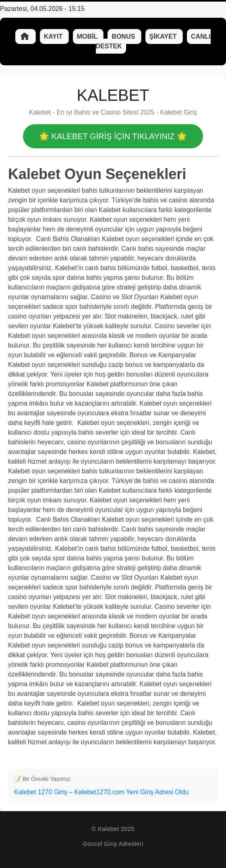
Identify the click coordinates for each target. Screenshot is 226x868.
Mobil (88, 36)
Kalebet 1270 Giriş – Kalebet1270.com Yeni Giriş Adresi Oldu (101, 792)
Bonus (124, 36)
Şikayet (164, 36)
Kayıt (54, 36)
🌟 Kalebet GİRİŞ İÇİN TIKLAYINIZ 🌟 (113, 136)
